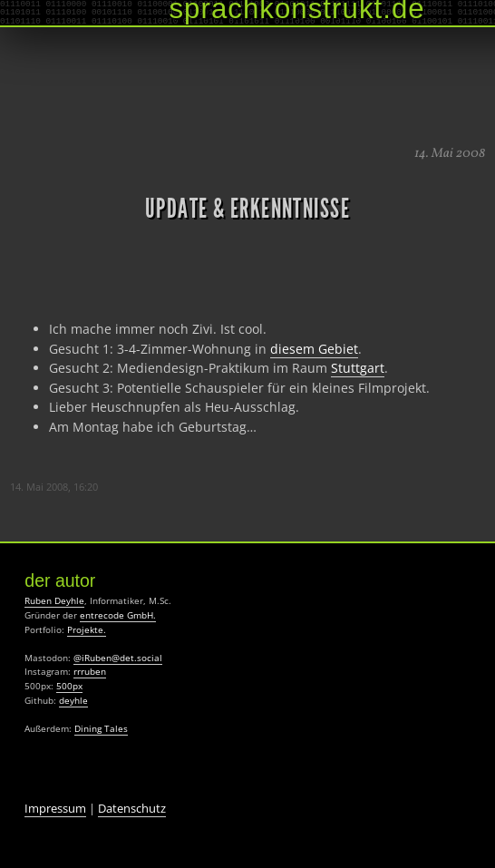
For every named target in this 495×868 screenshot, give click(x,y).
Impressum (55, 808)
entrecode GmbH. (118, 615)
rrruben (90, 671)
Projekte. (87, 629)
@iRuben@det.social (118, 658)
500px (69, 686)
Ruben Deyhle (54, 600)
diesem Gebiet (314, 349)
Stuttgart (358, 368)
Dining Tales (101, 728)
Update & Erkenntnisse (247, 209)
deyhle (73, 700)
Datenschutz (132, 808)
